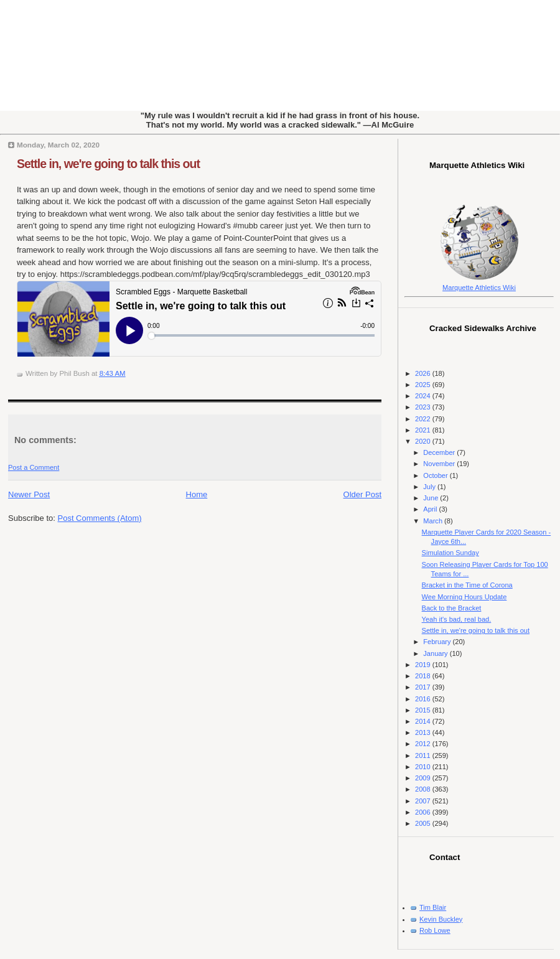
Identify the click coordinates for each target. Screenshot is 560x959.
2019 (424, 665)
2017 (424, 687)
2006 (424, 812)
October (436, 475)
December (440, 452)
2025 (424, 385)
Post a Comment (34, 467)
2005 (424, 823)
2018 (424, 676)
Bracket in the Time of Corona (467, 585)
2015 (424, 710)
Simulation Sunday (450, 553)
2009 (424, 778)
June (432, 498)
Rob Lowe (435, 930)
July (430, 487)
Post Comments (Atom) (100, 518)
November (440, 464)
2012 (424, 744)
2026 (424, 373)
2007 (424, 801)
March (434, 521)
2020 (424, 441)
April (431, 509)
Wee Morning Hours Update (464, 597)
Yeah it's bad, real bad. (457, 619)
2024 (424, 396)
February (438, 642)
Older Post (362, 494)
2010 (424, 767)
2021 (424, 430)
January (436, 653)
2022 (424, 419)
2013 (424, 732)
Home (197, 494)
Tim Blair (433, 907)
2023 (424, 407)
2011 (424, 756)
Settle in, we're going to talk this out (108, 164)
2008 (424, 789)
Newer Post (29, 494)
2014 (424, 721)
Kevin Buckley (441, 919)
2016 (424, 699)
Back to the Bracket (452, 608)
